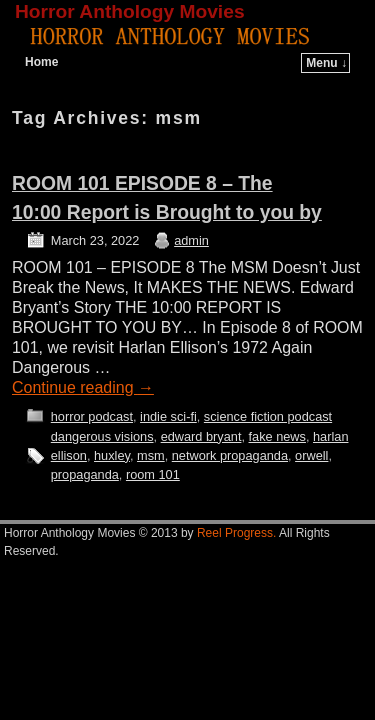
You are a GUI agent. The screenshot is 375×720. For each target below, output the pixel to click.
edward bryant (201, 436)
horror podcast (92, 416)
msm (151, 455)
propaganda (85, 474)
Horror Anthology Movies (130, 11)
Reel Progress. (236, 533)
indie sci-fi (168, 416)
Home (41, 62)
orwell (311, 455)
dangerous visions (102, 436)
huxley (112, 455)
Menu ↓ (326, 63)
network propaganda (230, 455)
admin (191, 240)
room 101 (153, 474)
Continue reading (83, 387)
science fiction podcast (268, 416)
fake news (277, 436)
